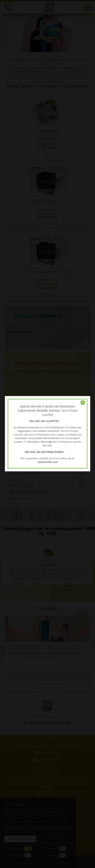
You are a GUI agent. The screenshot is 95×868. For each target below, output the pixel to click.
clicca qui (46, 442)
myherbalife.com (47, 462)
